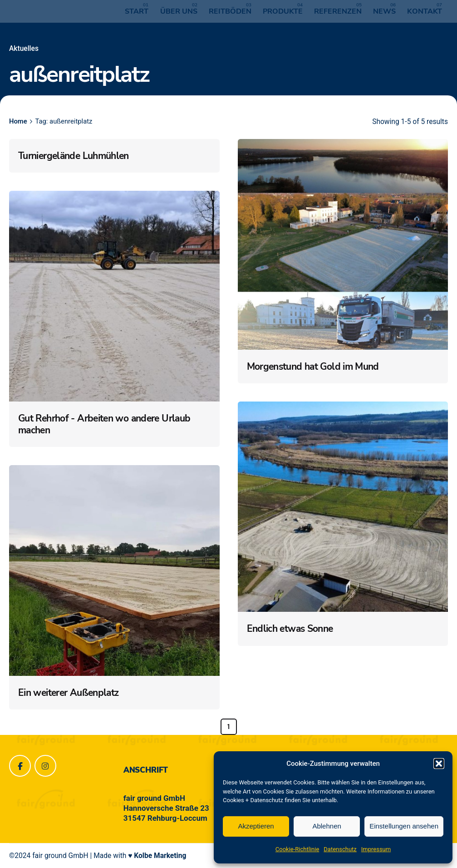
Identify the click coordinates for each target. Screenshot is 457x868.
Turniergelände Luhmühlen (74, 156)
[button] (439, 764)
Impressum (376, 849)
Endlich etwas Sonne (290, 629)
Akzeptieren (256, 826)
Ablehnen (327, 826)
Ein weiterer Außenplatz (69, 693)
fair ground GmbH (60, 856)
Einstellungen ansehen (404, 826)
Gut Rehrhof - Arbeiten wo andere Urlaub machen (104, 424)
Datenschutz (340, 849)
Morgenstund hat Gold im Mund (313, 367)
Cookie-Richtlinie (297, 849)
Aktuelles (24, 49)
